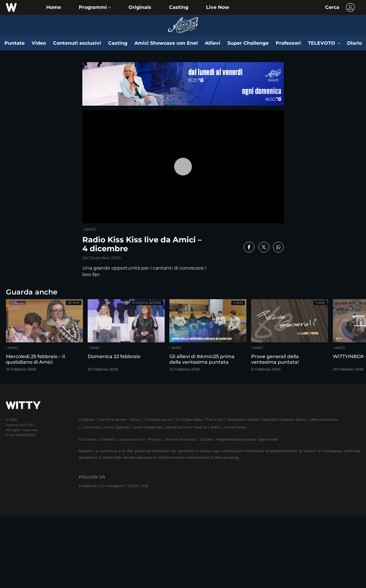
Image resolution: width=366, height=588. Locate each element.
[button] (95, 7)
